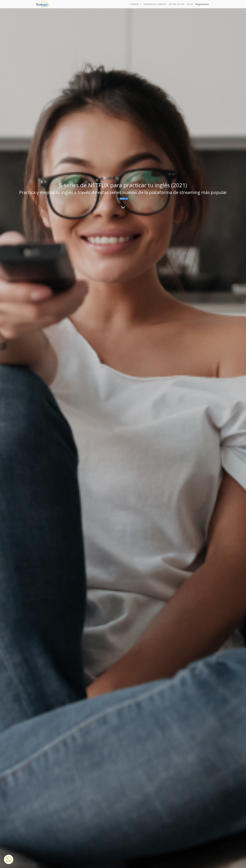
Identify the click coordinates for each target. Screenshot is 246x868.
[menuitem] (155, 4)
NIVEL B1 (124, 199)
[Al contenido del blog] (123, 207)
